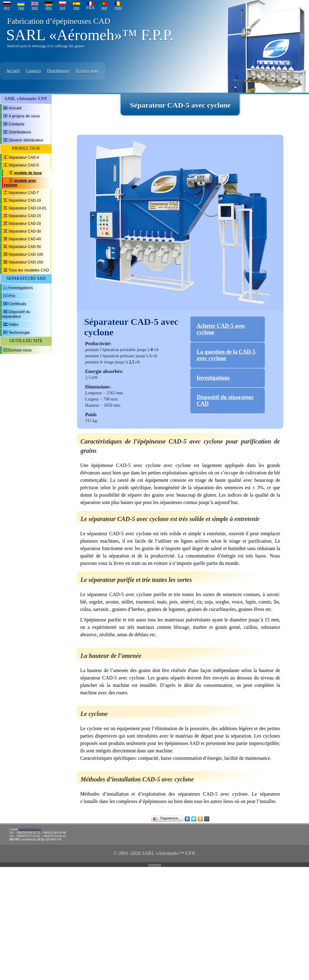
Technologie (19, 332)
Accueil (13, 71)
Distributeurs (59, 71)
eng (35, 8)
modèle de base (28, 173)
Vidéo (13, 324)
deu (49, 8)
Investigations (21, 288)
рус (7, 8)
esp (76, 8)
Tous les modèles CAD (29, 270)
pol (63, 8)
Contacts (34, 71)
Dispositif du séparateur (16, 314)
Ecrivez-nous (20, 350)
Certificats (17, 304)
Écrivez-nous (87, 71)
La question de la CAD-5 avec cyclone (226, 355)
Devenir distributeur (26, 140)
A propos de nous (24, 116)
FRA (90, 8)
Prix (12, 296)
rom (118, 8)
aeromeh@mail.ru (30, 829)
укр (21, 8)
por (104, 8)
